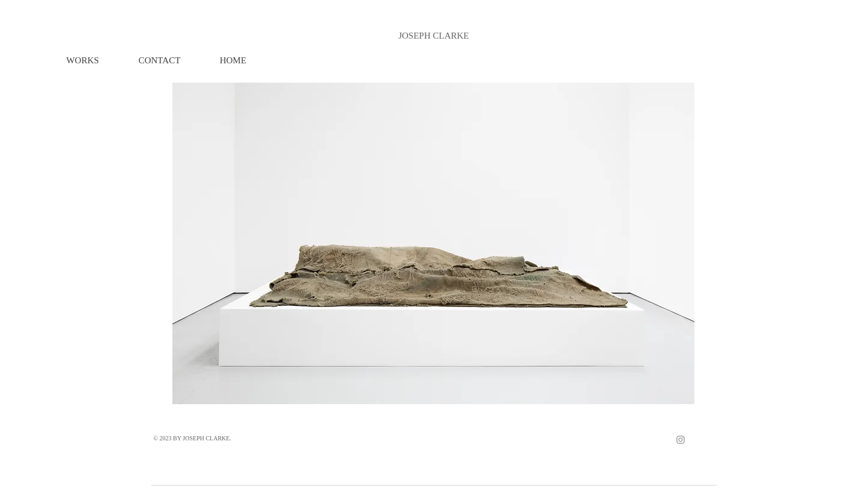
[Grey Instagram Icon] (681, 440)
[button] (83, 61)
